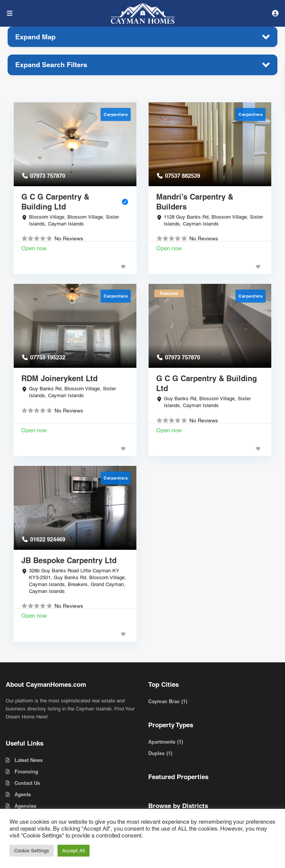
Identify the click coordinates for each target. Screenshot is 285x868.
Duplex (156, 753)
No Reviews (69, 238)
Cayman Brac (164, 701)
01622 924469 (48, 539)
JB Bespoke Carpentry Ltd (69, 560)
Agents (23, 794)
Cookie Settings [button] (32, 851)
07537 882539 (183, 176)
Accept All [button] (74, 851)
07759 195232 (48, 357)
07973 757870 (48, 176)
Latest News (29, 760)
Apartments (162, 742)
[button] (142, 37)
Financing (26, 771)
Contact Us (27, 783)
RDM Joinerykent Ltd (59, 378)
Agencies (25, 806)
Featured (169, 293)
